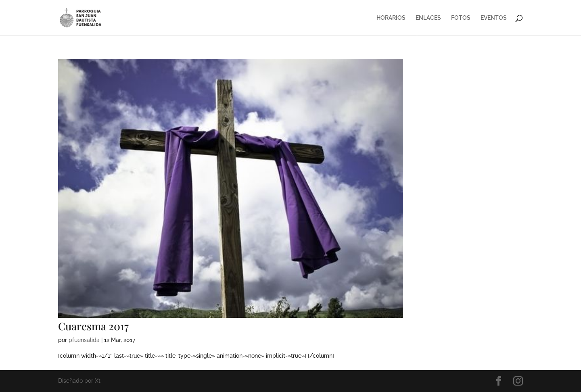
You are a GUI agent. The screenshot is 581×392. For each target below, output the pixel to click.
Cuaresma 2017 (93, 326)
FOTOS (461, 18)
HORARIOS (391, 18)
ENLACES (428, 18)
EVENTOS (494, 18)
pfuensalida (84, 340)
